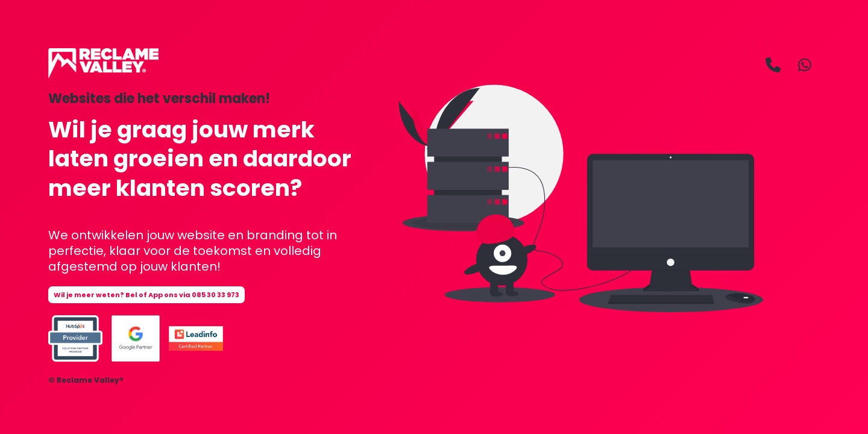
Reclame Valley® (90, 380)
